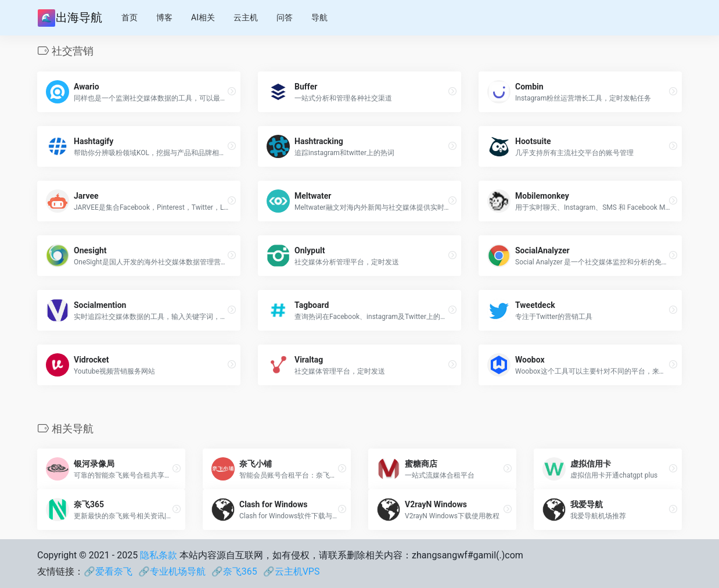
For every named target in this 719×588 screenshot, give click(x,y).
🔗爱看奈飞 (108, 571)
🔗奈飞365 (234, 571)
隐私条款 (159, 555)
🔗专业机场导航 (172, 571)
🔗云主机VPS (292, 571)
